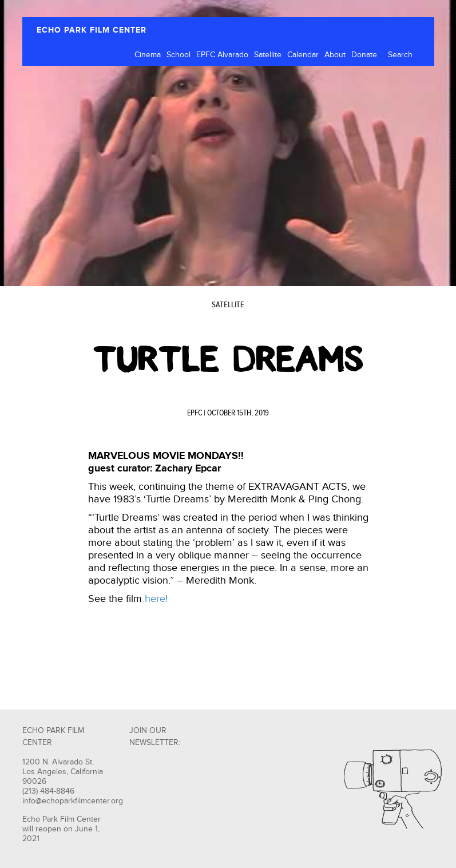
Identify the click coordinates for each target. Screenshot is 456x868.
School (179, 55)
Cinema (148, 55)
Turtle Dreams (228, 359)
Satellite (268, 55)
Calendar (303, 55)
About (335, 55)
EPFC (195, 413)
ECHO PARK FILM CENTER (92, 30)
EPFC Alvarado (222, 55)
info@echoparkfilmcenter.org (73, 801)
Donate (364, 55)
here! (156, 599)
